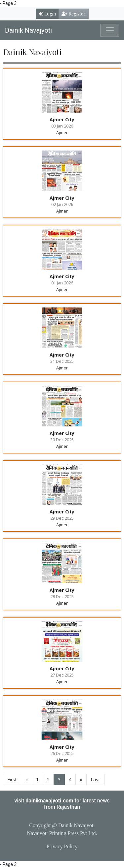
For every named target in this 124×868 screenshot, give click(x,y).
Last (95, 780)
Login (47, 14)
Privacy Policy (62, 846)
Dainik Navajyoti (28, 30)
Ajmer (62, 132)
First (12, 780)
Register (74, 14)
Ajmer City (62, 119)
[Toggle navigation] (110, 30)
